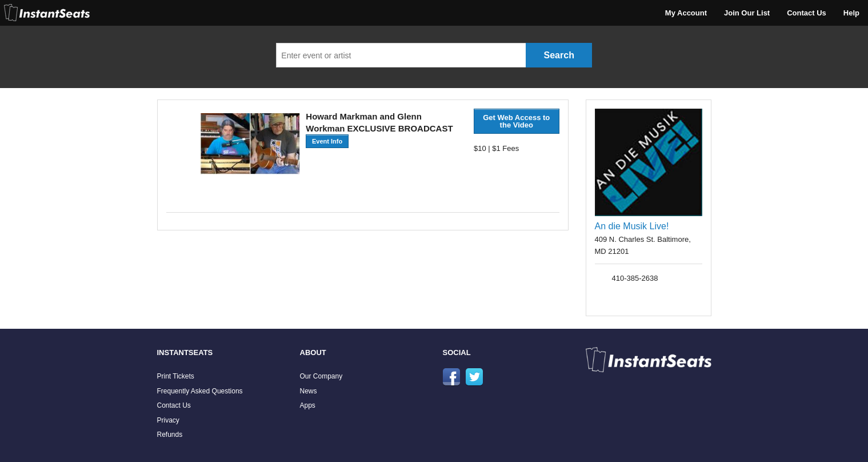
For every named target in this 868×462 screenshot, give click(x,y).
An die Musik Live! (632, 226)
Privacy (168, 420)
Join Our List (747, 13)
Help (851, 13)
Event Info (327, 141)
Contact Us (807, 13)
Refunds (170, 435)
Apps (308, 405)
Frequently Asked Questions (200, 391)
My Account (686, 13)
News (309, 391)
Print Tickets (176, 376)
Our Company (321, 376)
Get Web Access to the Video (516, 121)
